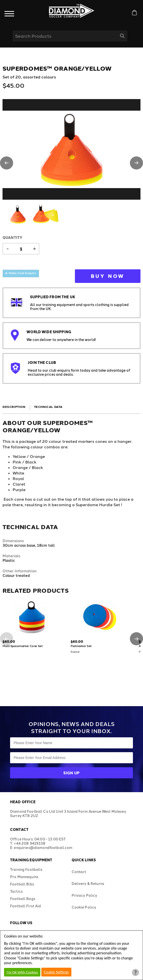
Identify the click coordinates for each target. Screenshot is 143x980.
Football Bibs (22, 884)
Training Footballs (26, 869)
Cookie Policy (84, 907)
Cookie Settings (56, 972)
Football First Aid (26, 906)
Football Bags (23, 899)
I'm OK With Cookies (22, 972)
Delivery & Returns (88, 884)
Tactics (16, 891)
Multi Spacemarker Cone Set (23, 646)
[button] (7, 163)
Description (14, 407)
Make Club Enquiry (20, 273)
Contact (79, 872)
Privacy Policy (84, 895)
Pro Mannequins (24, 877)
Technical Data (48, 407)
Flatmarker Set (81, 646)
